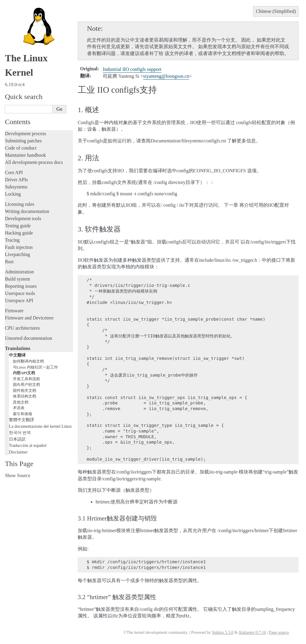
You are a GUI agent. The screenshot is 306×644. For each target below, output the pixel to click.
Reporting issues (21, 286)
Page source (279, 632)
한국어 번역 (20, 433)
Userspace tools (20, 293)
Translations (17, 348)
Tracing (12, 240)
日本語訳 (17, 439)
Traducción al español (28, 445)
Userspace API (19, 300)
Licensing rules (19, 204)
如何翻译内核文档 (28, 361)
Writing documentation (27, 211)
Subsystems (16, 187)
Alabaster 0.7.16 (252, 632)
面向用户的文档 (26, 385)
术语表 (19, 408)
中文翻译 (17, 355)
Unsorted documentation (28, 338)
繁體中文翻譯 (22, 420)
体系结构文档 (25, 396)
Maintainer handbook (25, 155)
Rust (9, 262)
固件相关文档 (25, 390)
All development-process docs (34, 162)
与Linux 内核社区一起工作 (35, 367)
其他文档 (21, 402)
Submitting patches (23, 141)
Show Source (17, 475)
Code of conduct (21, 148)
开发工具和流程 (26, 379)
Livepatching (17, 254)
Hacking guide (19, 233)
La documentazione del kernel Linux (40, 426)
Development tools (23, 219)
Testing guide (18, 226)
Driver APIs (16, 180)
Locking (13, 194)
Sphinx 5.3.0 (222, 632)
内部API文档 (24, 373)
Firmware (14, 311)
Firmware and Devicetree (29, 318)
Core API (14, 172)
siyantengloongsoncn (166, 76)
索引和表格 (23, 414)
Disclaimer (18, 452)
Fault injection (19, 247)
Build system (17, 279)
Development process (25, 134)
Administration (19, 272)
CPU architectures (22, 328)
